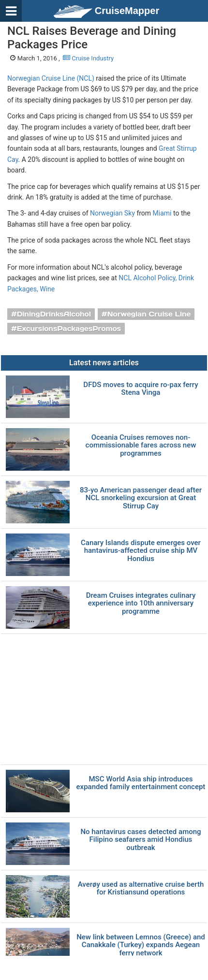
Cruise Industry (88, 58)
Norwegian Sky (112, 213)
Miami (162, 213)
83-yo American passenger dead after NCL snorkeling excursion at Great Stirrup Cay (141, 498)
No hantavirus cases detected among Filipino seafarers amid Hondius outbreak (141, 840)
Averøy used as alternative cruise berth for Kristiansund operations (141, 888)
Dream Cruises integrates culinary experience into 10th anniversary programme (141, 604)
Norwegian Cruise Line (149, 314)
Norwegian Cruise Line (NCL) (51, 78)
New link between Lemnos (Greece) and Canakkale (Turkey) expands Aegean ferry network (141, 945)
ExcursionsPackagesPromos (69, 329)
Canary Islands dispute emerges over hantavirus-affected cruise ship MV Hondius (141, 551)
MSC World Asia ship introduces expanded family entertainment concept (141, 783)
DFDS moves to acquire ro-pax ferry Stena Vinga (141, 389)
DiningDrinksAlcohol (54, 314)
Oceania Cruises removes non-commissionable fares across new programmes (141, 446)
